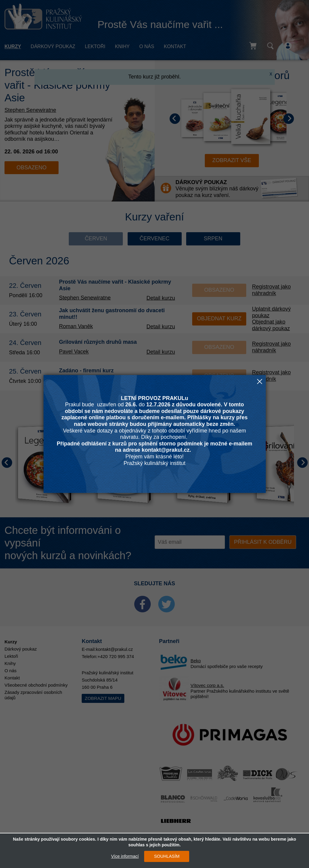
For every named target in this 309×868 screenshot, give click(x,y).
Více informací (125, 856)
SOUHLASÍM (167, 856)
